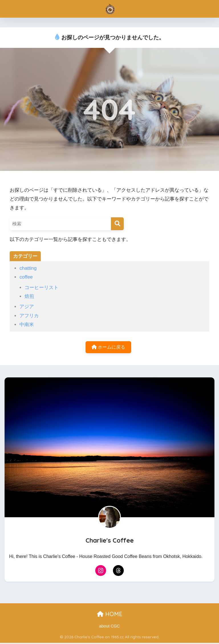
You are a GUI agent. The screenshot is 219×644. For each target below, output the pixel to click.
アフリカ (29, 316)
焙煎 (29, 296)
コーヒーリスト (41, 288)
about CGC (110, 627)
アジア (27, 307)
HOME (110, 615)
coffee (26, 277)
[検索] (117, 224)
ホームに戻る (108, 348)
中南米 (27, 325)
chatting (28, 268)
